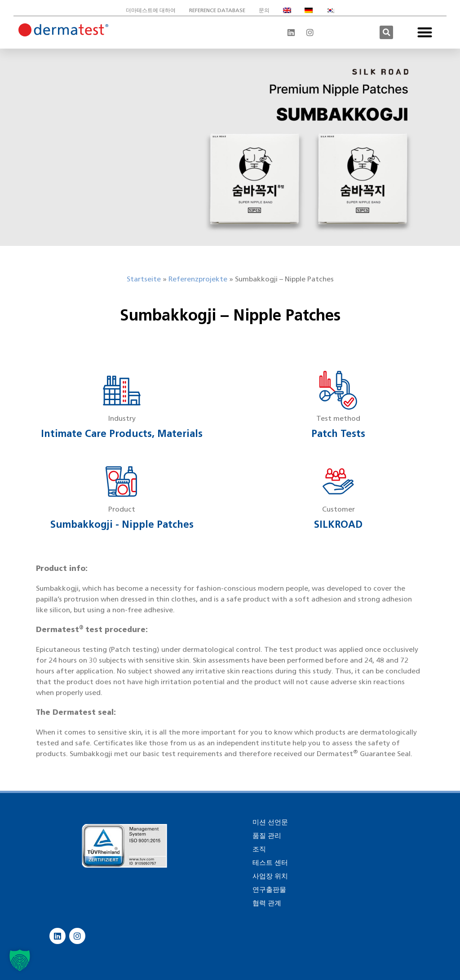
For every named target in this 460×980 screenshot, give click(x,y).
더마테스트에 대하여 (151, 10)
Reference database (217, 10)
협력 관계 (267, 903)
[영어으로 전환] (287, 10)
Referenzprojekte (198, 279)
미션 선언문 (270, 822)
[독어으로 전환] (309, 10)
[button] (386, 32)
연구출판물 (269, 890)
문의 (264, 10)
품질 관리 (267, 836)
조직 (259, 849)
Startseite (144, 279)
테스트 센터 (270, 863)
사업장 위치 (270, 876)
